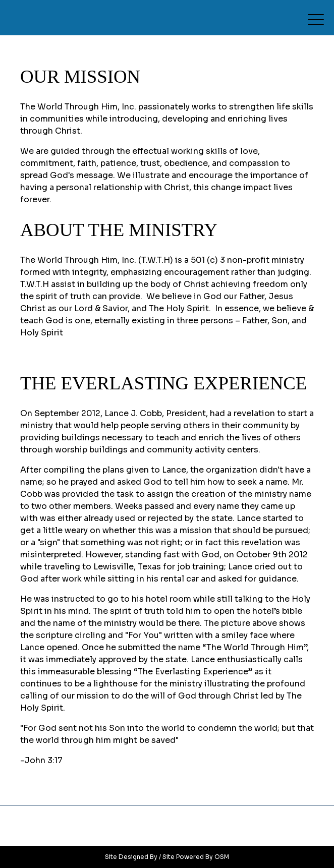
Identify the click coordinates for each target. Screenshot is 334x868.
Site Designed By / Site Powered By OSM (167, 857)
